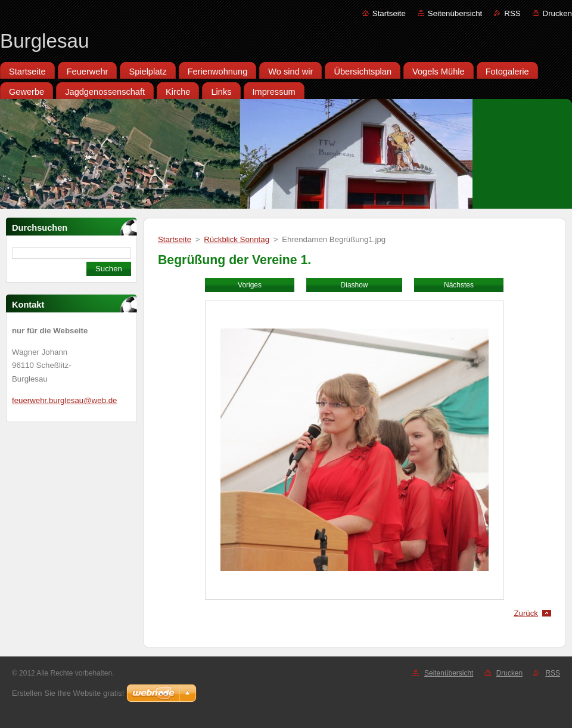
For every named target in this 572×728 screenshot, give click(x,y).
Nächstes (459, 285)
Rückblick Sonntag (237, 239)
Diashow (355, 285)
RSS (512, 13)
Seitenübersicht (455, 13)
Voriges (250, 285)
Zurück (526, 613)
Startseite (389, 13)
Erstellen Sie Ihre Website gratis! (68, 693)
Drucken (557, 13)
